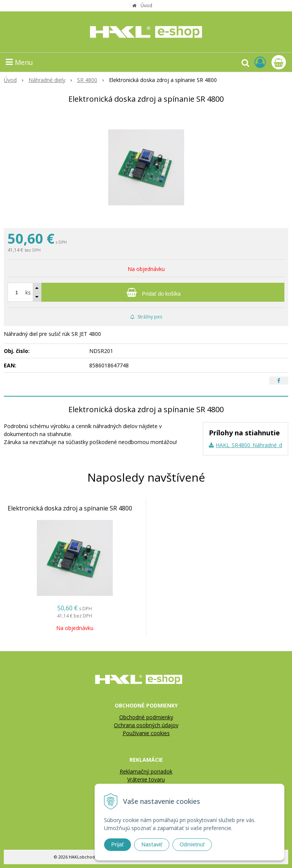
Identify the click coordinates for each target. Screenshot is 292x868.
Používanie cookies (146, 733)
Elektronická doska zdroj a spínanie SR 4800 (70, 508)
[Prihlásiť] (260, 62)
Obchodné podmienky (146, 717)
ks (28, 292)
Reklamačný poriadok (146, 771)
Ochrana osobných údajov (146, 725)
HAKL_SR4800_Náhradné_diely (253, 445)
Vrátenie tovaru (146, 779)
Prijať (118, 844)
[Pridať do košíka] (146, 292)
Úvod (146, 6)
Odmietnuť (192, 844)
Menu (19, 62)
